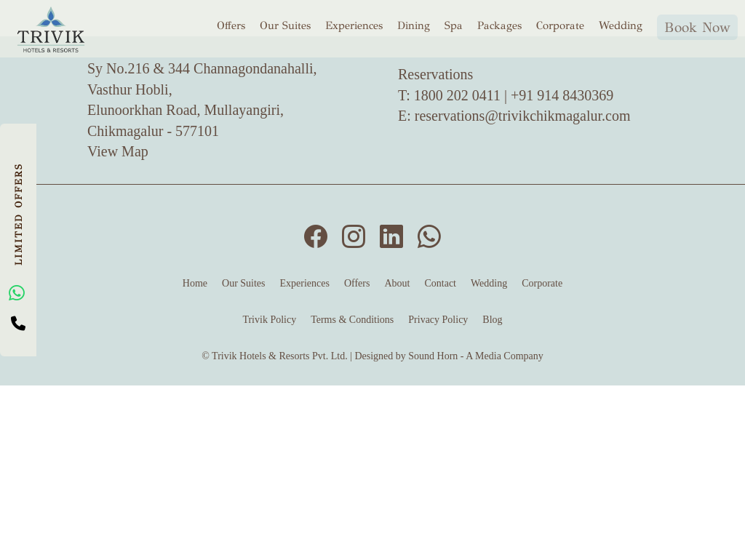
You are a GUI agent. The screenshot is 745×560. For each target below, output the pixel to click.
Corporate (560, 25)
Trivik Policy (269, 320)
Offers (231, 25)
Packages (499, 25)
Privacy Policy (438, 320)
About (397, 283)
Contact (440, 283)
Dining (414, 25)
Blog (492, 320)
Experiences (354, 25)
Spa (454, 25)
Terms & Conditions (352, 320)
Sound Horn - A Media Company (476, 356)
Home (195, 283)
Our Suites (285, 25)
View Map (118, 151)
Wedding (621, 25)
